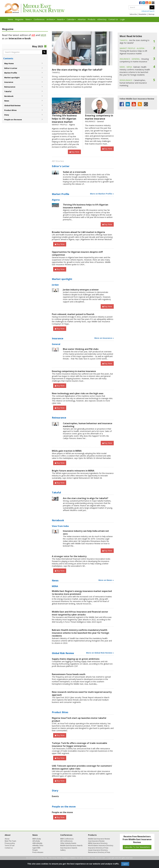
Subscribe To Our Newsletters (137, 847)
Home (10, 19)
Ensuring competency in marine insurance (99, 117)
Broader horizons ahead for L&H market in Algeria (78, 232)
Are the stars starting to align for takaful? (77, 70)
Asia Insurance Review (96, 841)
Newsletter (143, 14)
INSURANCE (90, 121)
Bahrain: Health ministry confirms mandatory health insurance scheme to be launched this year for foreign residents (80, 633)
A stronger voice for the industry (69, 556)
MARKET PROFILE (60, 125)
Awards (61, 19)
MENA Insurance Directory (98, 843)
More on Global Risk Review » (100, 653)
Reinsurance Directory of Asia (99, 852)
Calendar (71, 19)
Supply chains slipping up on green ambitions (76, 659)
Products (92, 19)
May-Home (9, 63)
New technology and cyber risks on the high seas (78, 393)
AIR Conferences (66, 841)
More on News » (106, 580)
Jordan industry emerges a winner (81, 290)
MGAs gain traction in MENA (67, 451)
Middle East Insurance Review (99, 839)
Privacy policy (10, 843)
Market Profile (11, 73)
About (7, 839)
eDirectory (102, 19)
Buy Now (74, 152)
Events (55, 796)
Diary (7, 115)
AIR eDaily (36, 841)
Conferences (39, 19)
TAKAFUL (56, 72)
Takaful (8, 91)
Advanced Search (148, 11)
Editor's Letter (11, 68)
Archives (51, 19)
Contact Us (113, 19)
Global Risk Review (12, 105)
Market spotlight (12, 77)
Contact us (9, 848)
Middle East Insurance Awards (71, 845)
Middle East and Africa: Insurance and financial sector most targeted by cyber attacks (80, 613)
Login (122, 19)
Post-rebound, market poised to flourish (73, 314)
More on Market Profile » (102, 194)
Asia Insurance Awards (69, 848)
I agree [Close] (125, 864)
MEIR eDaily (37, 839)
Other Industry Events (68, 843)
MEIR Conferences (67, 839)
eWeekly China (38, 845)
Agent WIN (36, 848)
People (35, 850)
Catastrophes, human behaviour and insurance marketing (133, 83)
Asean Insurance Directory (98, 850)
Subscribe (133, 14)
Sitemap (151, 14)
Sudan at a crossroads (74, 172)
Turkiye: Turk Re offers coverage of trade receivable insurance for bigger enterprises (79, 745)
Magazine (19, 19)
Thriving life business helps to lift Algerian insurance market (64, 119)
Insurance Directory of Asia (98, 848)
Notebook (9, 96)
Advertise (82, 19)
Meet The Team (10, 841)
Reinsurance (10, 87)
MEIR (43, 35)
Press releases (38, 852)
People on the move (13, 120)
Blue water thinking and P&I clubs (81, 349)
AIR (33, 35)
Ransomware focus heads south (69, 674)
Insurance (9, 82)
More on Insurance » (104, 338)
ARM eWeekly (37, 843)
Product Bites (10, 110)
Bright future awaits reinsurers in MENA (73, 471)
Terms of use (10, 845)
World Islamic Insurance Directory (101, 845)
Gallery (63, 850)
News (29, 19)
